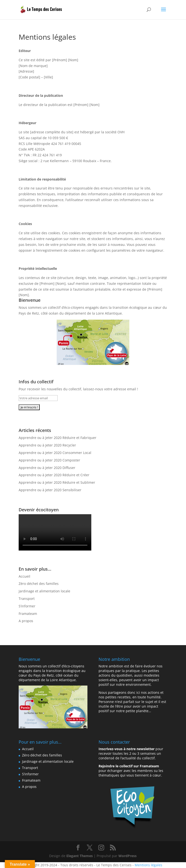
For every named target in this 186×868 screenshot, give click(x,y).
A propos (26, 621)
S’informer (27, 606)
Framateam (28, 614)
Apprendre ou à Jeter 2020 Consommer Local (55, 453)
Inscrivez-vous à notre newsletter (127, 749)
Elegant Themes (80, 856)
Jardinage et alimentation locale (44, 591)
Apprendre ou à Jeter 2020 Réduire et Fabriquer (58, 438)
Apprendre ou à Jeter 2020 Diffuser (47, 468)
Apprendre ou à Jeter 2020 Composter (49, 460)
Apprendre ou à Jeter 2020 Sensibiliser (50, 490)
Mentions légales (148, 865)
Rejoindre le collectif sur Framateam (129, 766)
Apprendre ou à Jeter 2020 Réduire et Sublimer (57, 482)
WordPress (128, 856)
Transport (27, 599)
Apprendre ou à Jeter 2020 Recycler (47, 445)
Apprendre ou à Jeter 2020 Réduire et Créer (54, 475)
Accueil (24, 576)
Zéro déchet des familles (39, 584)
